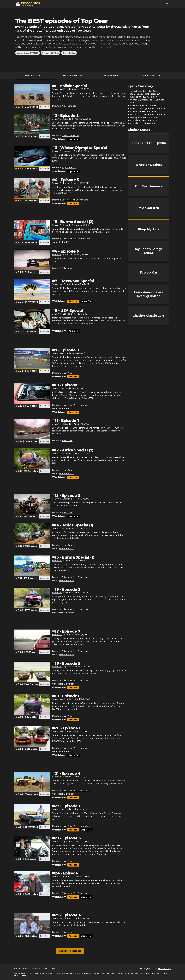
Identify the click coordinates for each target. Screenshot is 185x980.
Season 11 (57, 841)
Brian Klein (67, 239)
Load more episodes (70, 951)
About (26, 969)
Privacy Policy (49, 969)
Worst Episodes (73, 76)
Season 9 (57, 255)
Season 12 (57, 119)
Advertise (35, 969)
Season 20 (57, 667)
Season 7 (57, 151)
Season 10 (57, 284)
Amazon (73, 204)
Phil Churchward (70, 136)
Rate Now (45, 107)
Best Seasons (112, 76)
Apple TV (74, 139)
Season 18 (57, 635)
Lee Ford (66, 200)
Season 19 (57, 453)
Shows (17, 969)
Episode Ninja (164, 969)
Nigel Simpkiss (69, 106)
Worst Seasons (151, 76)
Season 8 (57, 499)
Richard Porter (67, 242)
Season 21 (57, 225)
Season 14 (57, 89)
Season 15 (57, 183)
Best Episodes (34, 76)
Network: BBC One (50, 53)
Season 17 (57, 809)
